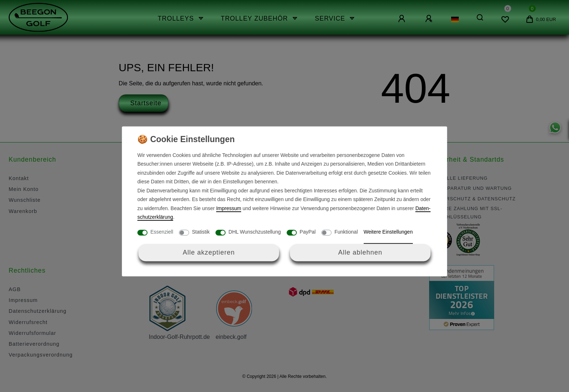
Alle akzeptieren (209, 252)
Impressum (229, 208)
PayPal (308, 232)
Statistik (201, 232)
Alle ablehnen (360, 252)
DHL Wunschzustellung (255, 232)
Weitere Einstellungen (388, 232)
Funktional (346, 232)
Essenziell (162, 232)
